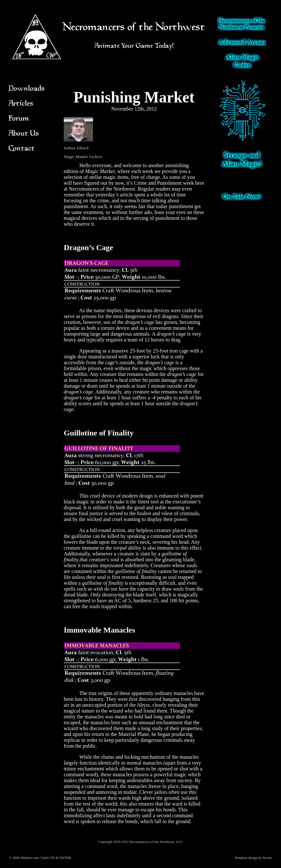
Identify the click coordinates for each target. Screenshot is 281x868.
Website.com (30, 858)
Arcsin (267, 858)
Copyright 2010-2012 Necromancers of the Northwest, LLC (140, 842)
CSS (52, 858)
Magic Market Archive (83, 157)
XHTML (66, 858)
